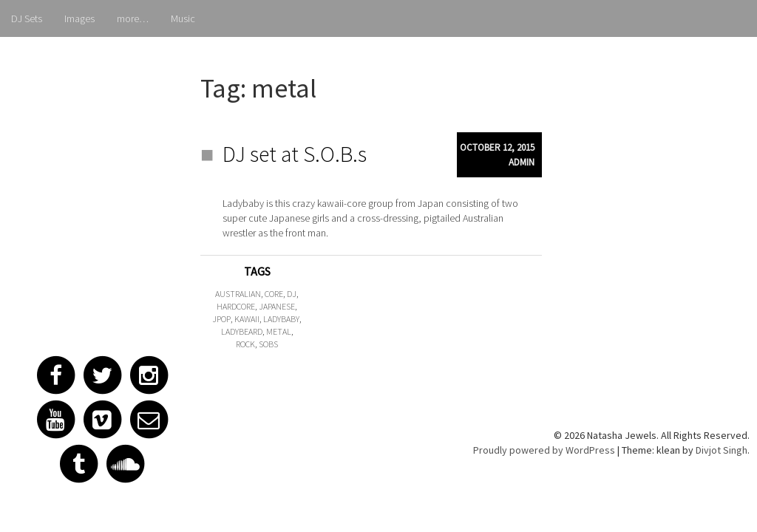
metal (279, 331)
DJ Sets (27, 18)
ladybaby (281, 319)
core (274, 294)
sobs (268, 344)
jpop (221, 319)
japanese (277, 306)
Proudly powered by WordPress (544, 450)
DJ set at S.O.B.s (295, 154)
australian (238, 294)
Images (79, 18)
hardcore (236, 306)
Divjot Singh (722, 450)
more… (133, 18)
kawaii (247, 319)
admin (522, 162)
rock (245, 344)
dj (292, 294)
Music (183, 18)
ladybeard (242, 331)
